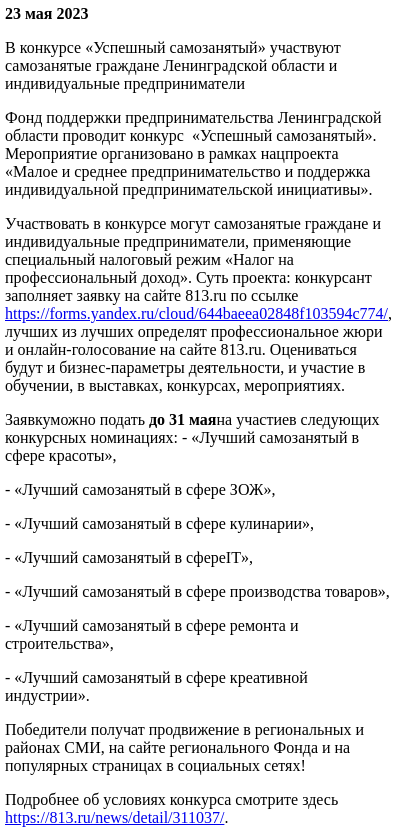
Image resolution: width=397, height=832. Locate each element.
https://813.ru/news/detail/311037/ (114, 817)
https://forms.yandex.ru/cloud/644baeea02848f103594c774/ (196, 313)
